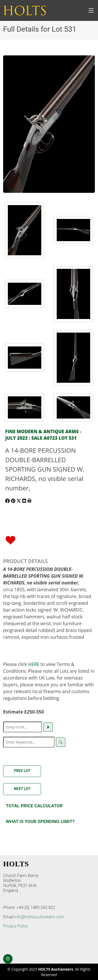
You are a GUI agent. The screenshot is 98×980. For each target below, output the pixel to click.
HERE (34, 664)
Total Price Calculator (34, 806)
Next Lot (22, 789)
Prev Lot (22, 771)
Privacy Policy (16, 926)
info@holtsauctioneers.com (39, 917)
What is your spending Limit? (40, 821)
